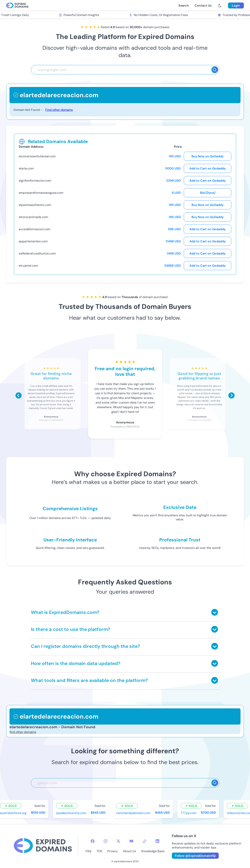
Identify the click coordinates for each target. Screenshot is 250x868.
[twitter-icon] (118, 841)
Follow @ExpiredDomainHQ (195, 856)
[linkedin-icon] (157, 841)
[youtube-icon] (131, 841)
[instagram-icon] (106, 841)
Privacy (113, 851)
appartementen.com (33, 241)
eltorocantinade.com (33, 217)
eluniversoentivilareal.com (37, 156)
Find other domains (59, 110)
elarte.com (26, 168)
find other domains (23, 732)
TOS (99, 851)
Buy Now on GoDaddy (208, 156)
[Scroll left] (19, 395)
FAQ (88, 851)
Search (184, 5)
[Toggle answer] (215, 612)
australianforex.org (14, 813)
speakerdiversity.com (72, 813)
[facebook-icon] (93, 841)
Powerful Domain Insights (80, 15)
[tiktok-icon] (144, 841)
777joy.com (189, 813)
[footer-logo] (43, 846)
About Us (130, 851)
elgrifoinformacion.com (35, 181)
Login (236, 5)
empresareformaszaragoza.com (41, 193)
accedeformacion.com (35, 229)
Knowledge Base (153, 851)
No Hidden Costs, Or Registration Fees (159, 15)
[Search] (215, 70)
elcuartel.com (28, 266)
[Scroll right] (231, 395)
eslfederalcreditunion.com (37, 253)
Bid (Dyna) (208, 193)
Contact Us (203, 5)
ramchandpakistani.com (134, 813)
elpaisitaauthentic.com (35, 205)
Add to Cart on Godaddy (208, 168)
